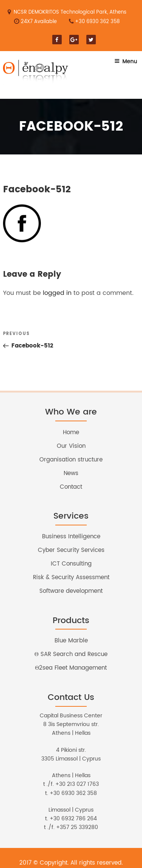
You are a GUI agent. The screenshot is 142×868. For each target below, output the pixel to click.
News (71, 473)
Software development (71, 591)
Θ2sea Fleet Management (71, 668)
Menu (126, 62)
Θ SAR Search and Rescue (71, 654)
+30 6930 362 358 (97, 22)
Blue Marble (71, 641)
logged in (57, 293)
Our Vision (71, 446)
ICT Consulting (71, 564)
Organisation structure (71, 460)
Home (71, 432)
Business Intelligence (71, 537)
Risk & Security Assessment (71, 577)
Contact (71, 487)
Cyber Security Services (71, 550)
